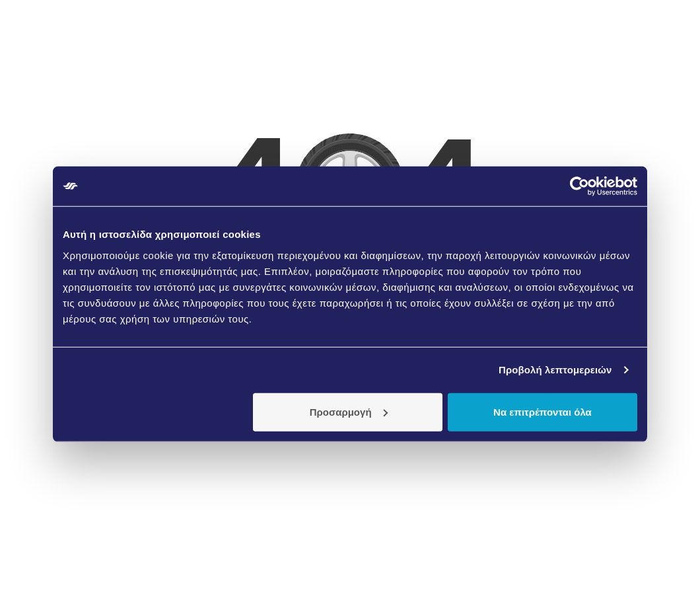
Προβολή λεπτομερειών (555, 370)
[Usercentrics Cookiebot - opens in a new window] (579, 186)
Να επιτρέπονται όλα (542, 411)
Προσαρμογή (349, 411)
